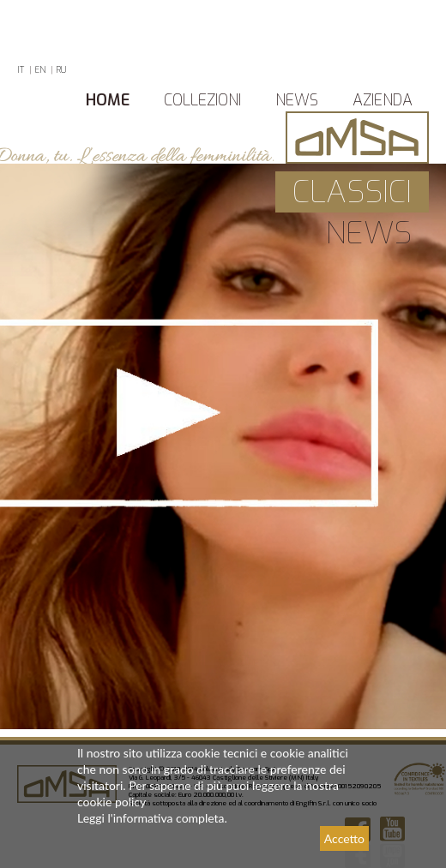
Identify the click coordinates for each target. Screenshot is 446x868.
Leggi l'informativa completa (151, 818)
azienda (383, 100)
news (368, 233)
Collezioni (202, 100)
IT (21, 70)
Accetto (344, 838)
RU (61, 70)
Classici (352, 192)
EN (40, 70)
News (297, 100)
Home (108, 100)
